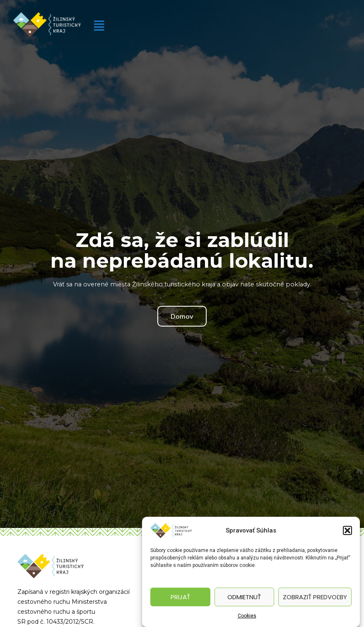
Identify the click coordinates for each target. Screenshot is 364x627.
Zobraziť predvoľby (315, 597)
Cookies (247, 616)
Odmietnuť (244, 597)
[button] (347, 530)
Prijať (180, 597)
